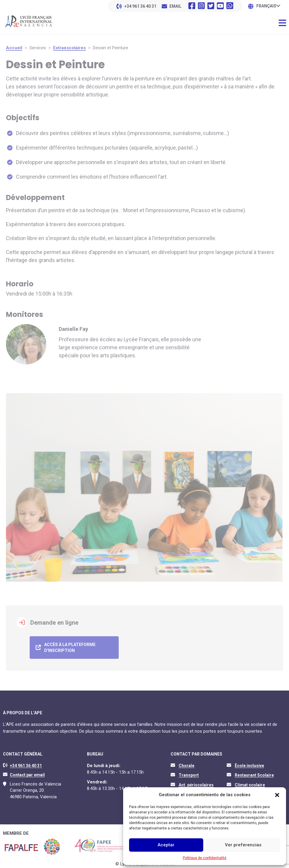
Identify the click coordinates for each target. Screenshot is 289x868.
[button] (277, 795)
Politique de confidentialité (205, 858)
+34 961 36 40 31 (140, 6)
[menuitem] (268, 6)
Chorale (186, 764)
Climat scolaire (250, 783)
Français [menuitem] (266, 6)
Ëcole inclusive (249, 764)
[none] (268, 6)
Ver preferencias (243, 845)
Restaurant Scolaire (254, 773)
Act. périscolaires (196, 783)
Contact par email (27, 773)
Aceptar (166, 845)
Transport (189, 773)
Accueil (14, 48)
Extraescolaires (69, 48)
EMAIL (175, 6)
